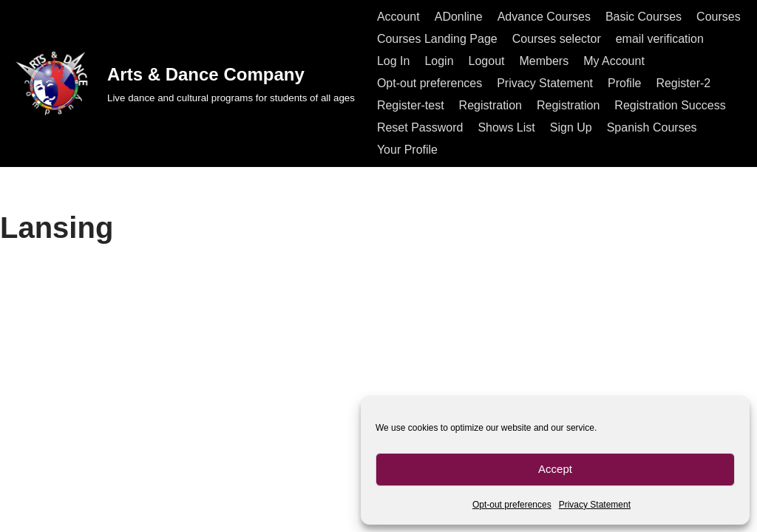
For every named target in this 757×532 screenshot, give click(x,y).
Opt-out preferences (512, 505)
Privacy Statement (595, 505)
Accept (555, 469)
